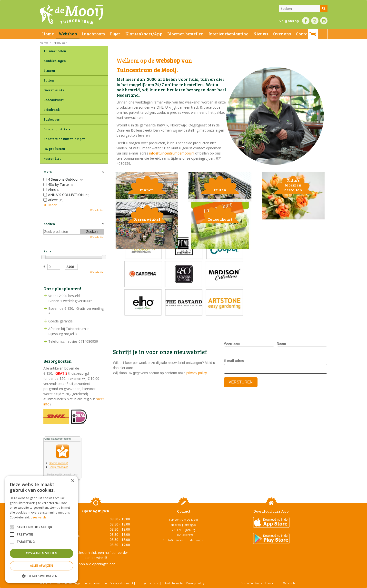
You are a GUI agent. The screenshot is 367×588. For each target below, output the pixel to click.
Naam (281, 400)
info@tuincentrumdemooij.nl (172, 153)
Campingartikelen (58, 129)
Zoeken (49, 224)
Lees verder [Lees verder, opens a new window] (39, 517)
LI (324, 21)
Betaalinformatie (173, 583)
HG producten (54, 149)
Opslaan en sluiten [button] (41, 553)
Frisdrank (52, 110)
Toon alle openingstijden (96, 564)
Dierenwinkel (55, 90)
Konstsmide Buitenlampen (64, 139)
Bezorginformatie (147, 583)
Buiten (49, 80)
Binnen (49, 71)
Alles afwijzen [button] (42, 566)
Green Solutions (251, 583)
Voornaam (232, 400)
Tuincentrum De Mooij (184, 520)
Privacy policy (195, 583)
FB (306, 21)
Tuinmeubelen (55, 51)
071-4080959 (185, 535)
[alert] (41, 529)
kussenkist (52, 158)
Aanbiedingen (55, 61)
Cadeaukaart (54, 100)
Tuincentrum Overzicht (280, 583)
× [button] (73, 481)
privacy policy (196, 429)
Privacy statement (121, 583)
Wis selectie (97, 210)
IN (315, 21)
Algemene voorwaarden (91, 583)
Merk (48, 172)
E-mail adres (234, 417)
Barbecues (52, 119)
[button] (41, 576)
